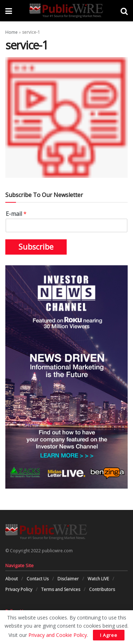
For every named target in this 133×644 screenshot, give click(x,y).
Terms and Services (61, 589)
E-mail (16, 214)
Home (12, 32)
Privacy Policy (19, 589)
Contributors (102, 589)
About (12, 579)
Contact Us (38, 579)
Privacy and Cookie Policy (58, 635)
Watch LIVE (98, 579)
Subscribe (36, 247)
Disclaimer (68, 579)
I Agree (109, 635)
